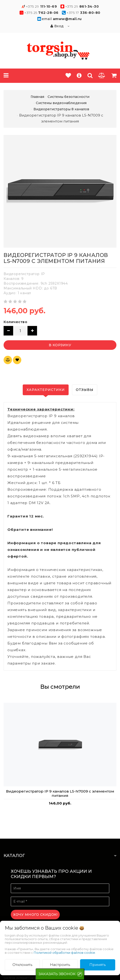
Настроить (60, 965)
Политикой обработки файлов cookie (64, 953)
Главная (37, 97)
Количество (15, 322)
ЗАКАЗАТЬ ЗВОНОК (57, 974)
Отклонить (22, 965)
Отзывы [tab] (85, 390)
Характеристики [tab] (46, 390)
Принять (98, 965)
